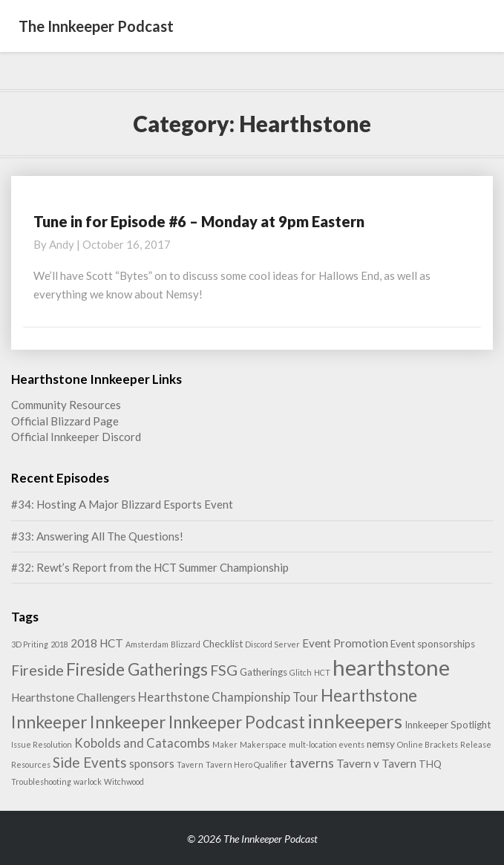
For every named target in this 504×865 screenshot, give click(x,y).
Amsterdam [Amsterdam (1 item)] (147, 644)
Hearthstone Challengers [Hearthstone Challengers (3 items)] (73, 697)
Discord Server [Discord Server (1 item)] (272, 644)
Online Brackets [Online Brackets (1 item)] (428, 744)
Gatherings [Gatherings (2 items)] (264, 672)
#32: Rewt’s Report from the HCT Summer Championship (150, 567)
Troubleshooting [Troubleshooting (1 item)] (41, 781)
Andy (62, 244)
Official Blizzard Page (65, 421)
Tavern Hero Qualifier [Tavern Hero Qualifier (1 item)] (246, 764)
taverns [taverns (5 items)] (312, 763)
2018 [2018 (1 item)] (59, 644)
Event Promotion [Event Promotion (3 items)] (345, 643)
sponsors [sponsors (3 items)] (152, 763)
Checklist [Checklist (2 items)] (223, 644)
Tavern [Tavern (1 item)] (190, 764)
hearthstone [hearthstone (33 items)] (391, 667)
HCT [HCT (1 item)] (322, 672)
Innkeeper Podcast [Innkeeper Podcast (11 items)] (237, 722)
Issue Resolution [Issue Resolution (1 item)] (42, 744)
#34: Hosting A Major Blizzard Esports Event (122, 504)
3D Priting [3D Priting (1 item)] (30, 644)
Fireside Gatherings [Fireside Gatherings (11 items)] (137, 669)
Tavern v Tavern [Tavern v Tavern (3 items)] (376, 763)
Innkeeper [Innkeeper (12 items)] (128, 722)
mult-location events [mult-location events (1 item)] (327, 744)
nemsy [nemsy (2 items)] (381, 744)
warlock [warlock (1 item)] (88, 781)
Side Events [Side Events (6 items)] (90, 762)
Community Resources (66, 405)
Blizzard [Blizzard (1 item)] (186, 644)
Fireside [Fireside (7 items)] (37, 670)
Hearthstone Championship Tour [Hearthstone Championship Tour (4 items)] (228, 697)
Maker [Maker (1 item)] (225, 744)
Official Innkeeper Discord (76, 437)
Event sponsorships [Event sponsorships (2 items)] (433, 644)
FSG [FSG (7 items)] (224, 670)
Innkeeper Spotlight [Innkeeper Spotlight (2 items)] (448, 725)
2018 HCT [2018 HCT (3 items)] (97, 643)
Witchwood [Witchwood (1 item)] (124, 781)
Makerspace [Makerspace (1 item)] (263, 744)
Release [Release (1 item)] (476, 744)
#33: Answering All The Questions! (97, 536)
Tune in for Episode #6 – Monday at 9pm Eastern (199, 221)
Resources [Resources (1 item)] (31, 764)
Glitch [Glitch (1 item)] (301, 672)
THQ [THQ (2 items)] (430, 764)
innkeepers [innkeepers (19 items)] (355, 721)
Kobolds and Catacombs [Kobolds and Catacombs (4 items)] (142, 743)
